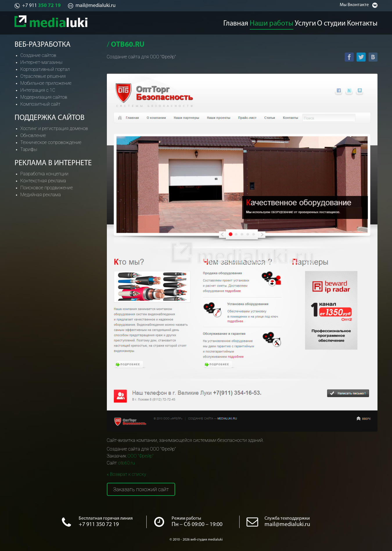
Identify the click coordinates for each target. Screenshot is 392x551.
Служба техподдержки (287, 518)
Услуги (305, 22)
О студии (335, 22)
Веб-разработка (43, 45)
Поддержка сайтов (50, 118)
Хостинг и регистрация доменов (54, 128)
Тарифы (29, 149)
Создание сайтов (38, 55)
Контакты (368, 22)
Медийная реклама (41, 195)
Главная (235, 22)
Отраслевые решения (43, 76)
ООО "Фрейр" (140, 456)
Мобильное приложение (46, 83)
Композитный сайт (40, 104)
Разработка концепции (44, 174)
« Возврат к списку (127, 474)
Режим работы (186, 518)
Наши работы (271, 22)
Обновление (33, 135)
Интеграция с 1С (38, 90)
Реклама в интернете (53, 163)
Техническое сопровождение (51, 142)
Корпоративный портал (45, 69)
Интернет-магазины (41, 62)
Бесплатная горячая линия (106, 518)
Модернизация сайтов (44, 97)
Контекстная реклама (43, 181)
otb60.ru (126, 463)
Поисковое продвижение (47, 188)
